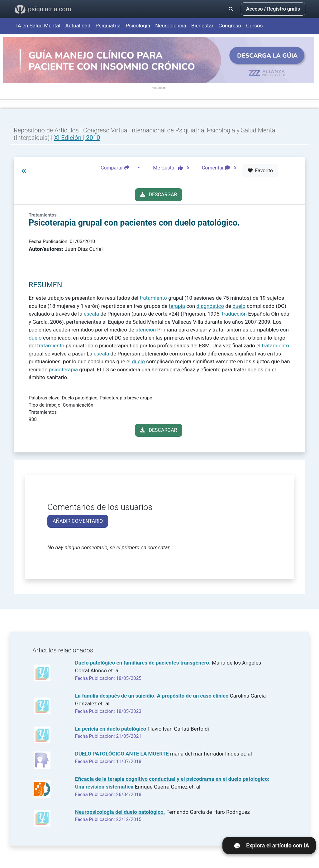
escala (91, 314)
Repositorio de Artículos (46, 130)
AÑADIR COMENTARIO (78, 521)
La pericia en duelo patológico (111, 729)
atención (146, 330)
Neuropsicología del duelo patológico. (120, 812)
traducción (234, 314)
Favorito (260, 171)
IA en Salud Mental (38, 26)
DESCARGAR (159, 195)
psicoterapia (63, 370)
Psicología (138, 26)
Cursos (254, 26)
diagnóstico (210, 306)
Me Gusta (173, 168)
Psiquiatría (108, 26)
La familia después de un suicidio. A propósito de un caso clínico (152, 696)
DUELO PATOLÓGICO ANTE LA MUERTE (122, 754)
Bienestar (202, 26)
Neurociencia (171, 26)
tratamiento (153, 298)
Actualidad (78, 26)
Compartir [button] (118, 168)
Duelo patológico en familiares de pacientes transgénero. (143, 663)
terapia (177, 306)
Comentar (220, 168)
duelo (239, 306)
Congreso (230, 26)
